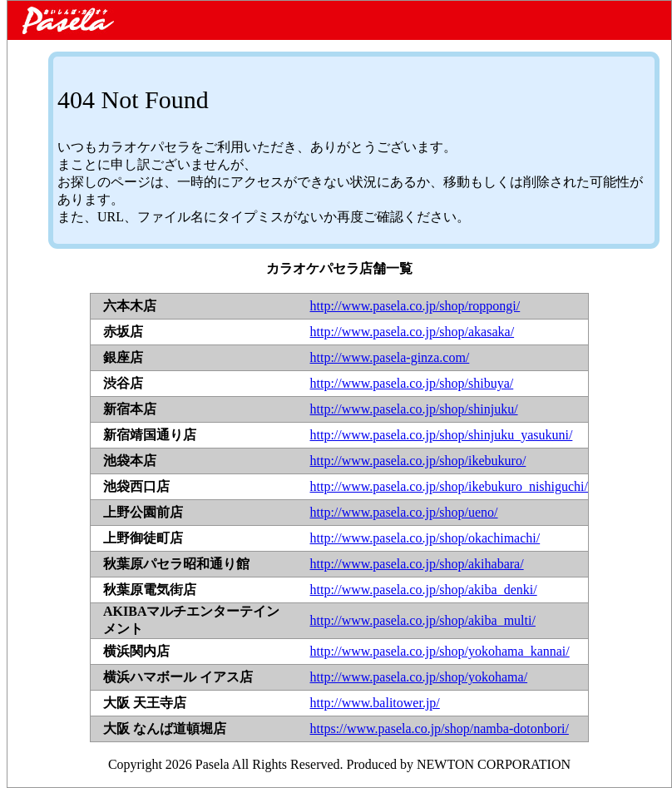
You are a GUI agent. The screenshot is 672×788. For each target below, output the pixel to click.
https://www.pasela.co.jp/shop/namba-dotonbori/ (440, 729)
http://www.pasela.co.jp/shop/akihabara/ (417, 564)
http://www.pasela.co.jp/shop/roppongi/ (415, 306)
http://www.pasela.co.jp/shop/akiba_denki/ (424, 590)
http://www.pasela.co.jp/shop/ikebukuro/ (418, 461)
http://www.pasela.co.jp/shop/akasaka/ (413, 332)
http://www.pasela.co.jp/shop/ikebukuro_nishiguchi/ (449, 486)
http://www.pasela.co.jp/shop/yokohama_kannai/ (440, 651)
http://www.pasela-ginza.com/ (390, 357)
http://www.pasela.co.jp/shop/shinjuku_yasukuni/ (442, 435)
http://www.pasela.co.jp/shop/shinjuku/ (414, 409)
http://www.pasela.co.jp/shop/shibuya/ (412, 383)
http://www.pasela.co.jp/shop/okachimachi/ (425, 538)
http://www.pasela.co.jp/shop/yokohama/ (419, 677)
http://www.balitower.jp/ (375, 703)
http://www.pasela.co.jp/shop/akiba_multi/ (423, 620)
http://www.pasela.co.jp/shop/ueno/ (404, 512)
